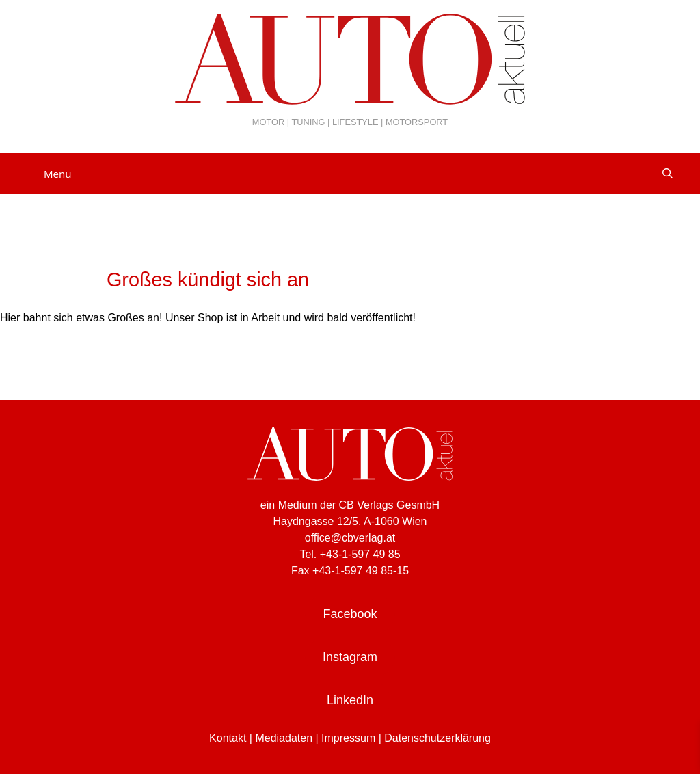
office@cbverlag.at (350, 538)
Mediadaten (284, 738)
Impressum (348, 738)
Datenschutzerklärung (437, 738)
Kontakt (228, 738)
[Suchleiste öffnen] (668, 174)
